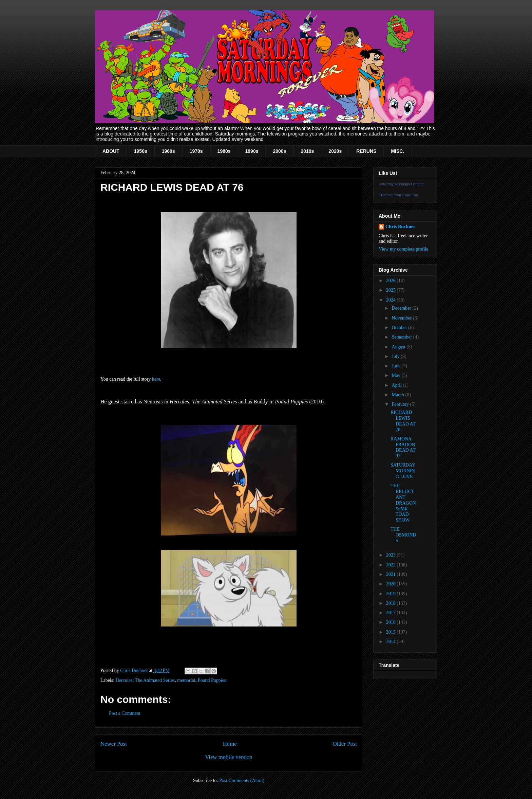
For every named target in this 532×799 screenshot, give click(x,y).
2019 (392, 594)
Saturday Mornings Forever (401, 184)
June (396, 366)
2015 (392, 632)
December (402, 308)
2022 (392, 565)
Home (230, 744)
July (396, 356)
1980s (224, 151)
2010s (307, 151)
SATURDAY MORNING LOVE (403, 471)
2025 (392, 290)
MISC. (397, 151)
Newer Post (114, 744)
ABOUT (111, 151)
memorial (186, 680)
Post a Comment (125, 713)
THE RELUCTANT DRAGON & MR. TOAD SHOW (403, 503)
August (399, 347)
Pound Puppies (212, 680)
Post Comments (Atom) (242, 780)
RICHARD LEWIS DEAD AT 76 (403, 421)
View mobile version (229, 757)
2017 (392, 613)
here (156, 379)
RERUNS (366, 151)
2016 (392, 622)
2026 (392, 281)
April (397, 385)
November (402, 318)
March (398, 395)
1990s (252, 151)
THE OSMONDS (403, 535)
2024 (392, 300)
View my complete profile (404, 249)
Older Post (345, 744)
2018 (392, 603)
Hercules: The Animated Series (145, 680)
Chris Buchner (400, 227)
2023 (392, 555)
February (401, 404)
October (400, 328)
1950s (141, 151)
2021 (392, 574)
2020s (335, 151)
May (396, 375)
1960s (168, 151)
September (402, 337)
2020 (392, 584)
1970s (196, 151)
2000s (279, 151)
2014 (392, 642)
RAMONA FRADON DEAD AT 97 (403, 447)
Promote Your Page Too (398, 195)
